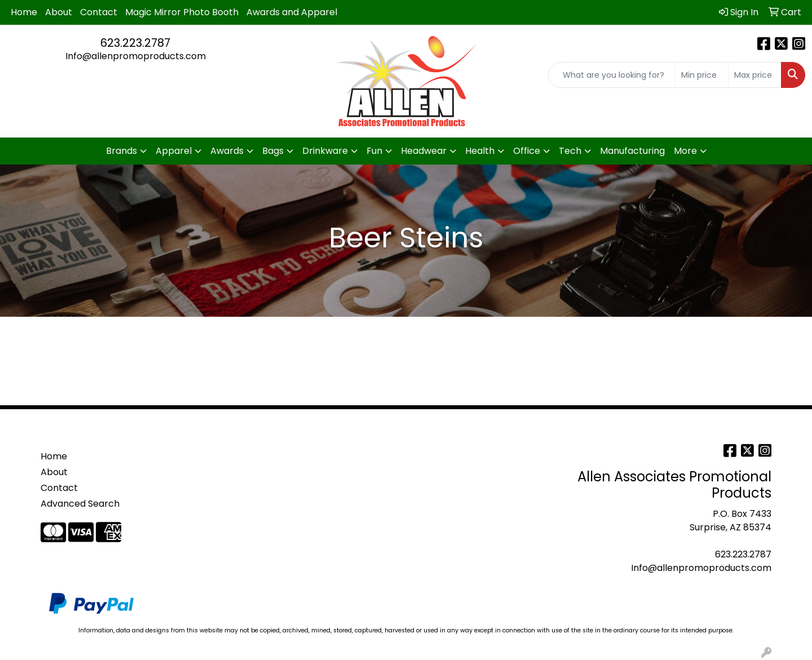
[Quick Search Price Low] (702, 75)
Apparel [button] (174, 151)
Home (24, 12)
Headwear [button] (424, 151)
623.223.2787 (135, 43)
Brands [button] (122, 151)
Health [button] (480, 151)
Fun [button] (374, 151)
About (59, 12)
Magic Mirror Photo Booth (182, 12)
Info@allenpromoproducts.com (136, 56)
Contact (99, 12)
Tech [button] (570, 151)
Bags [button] (273, 151)
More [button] (685, 151)
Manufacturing (632, 151)
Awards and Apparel (292, 12)
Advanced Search (80, 504)
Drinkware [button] (325, 151)
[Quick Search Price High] (755, 75)
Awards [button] (227, 151)
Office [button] (527, 151)
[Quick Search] (612, 75)
